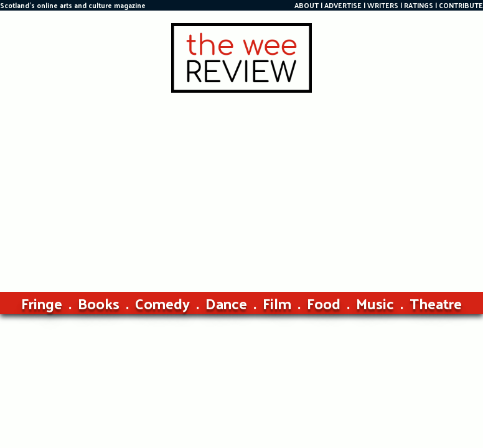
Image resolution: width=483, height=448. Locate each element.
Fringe (42, 303)
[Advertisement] (241, 186)
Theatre (436, 303)
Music (375, 303)
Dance (226, 303)
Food (324, 303)
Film (277, 303)
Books (99, 303)
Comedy (162, 303)
